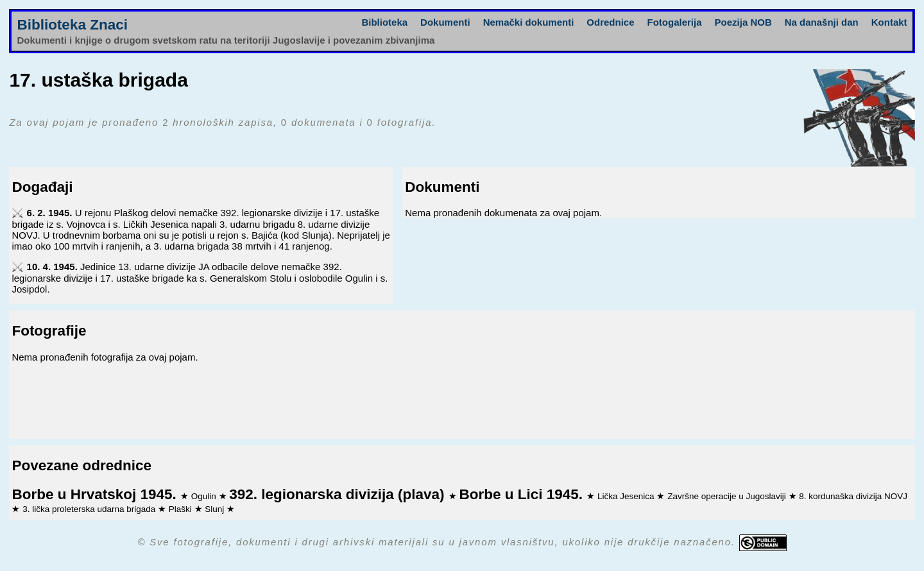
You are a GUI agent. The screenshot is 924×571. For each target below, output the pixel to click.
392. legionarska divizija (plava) (338, 494)
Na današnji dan (822, 22)
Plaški (182, 509)
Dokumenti (445, 22)
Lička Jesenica (627, 496)
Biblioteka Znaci (72, 25)
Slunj (216, 509)
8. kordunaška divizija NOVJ (853, 496)
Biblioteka (384, 22)
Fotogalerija (675, 22)
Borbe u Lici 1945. (523, 494)
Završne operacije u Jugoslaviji (728, 496)
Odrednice (610, 22)
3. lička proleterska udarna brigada (90, 509)
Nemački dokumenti (529, 22)
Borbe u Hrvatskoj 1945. (96, 494)
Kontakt (889, 22)
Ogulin (205, 496)
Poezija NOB (743, 22)
